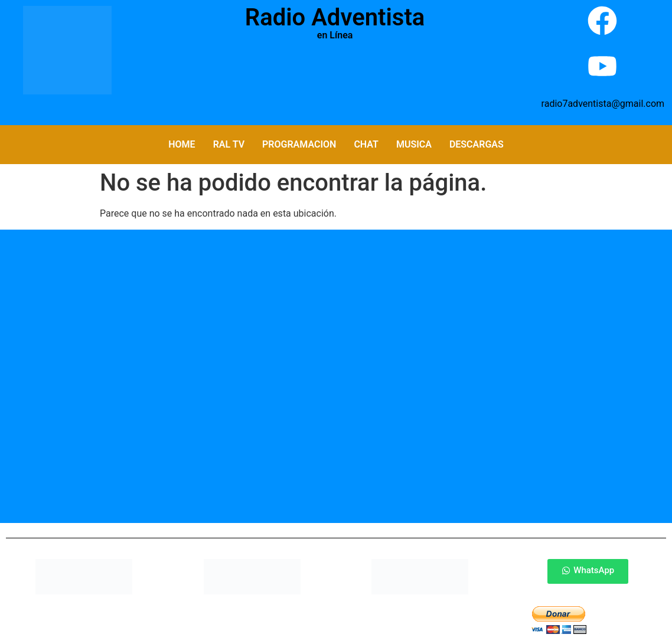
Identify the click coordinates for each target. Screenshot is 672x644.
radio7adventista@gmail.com (603, 104)
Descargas (477, 144)
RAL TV (229, 144)
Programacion (299, 144)
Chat (366, 144)
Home (182, 144)
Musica (414, 144)
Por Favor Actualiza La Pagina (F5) (335, 77)
